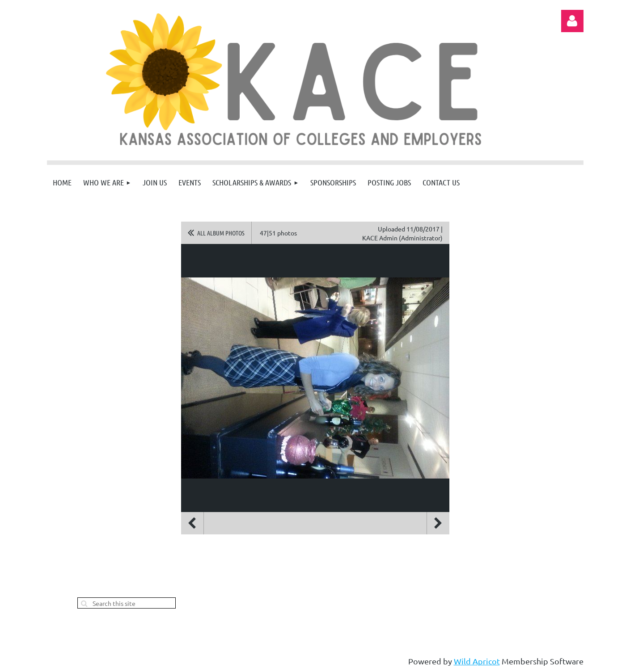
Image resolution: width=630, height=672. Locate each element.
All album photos (221, 233)
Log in (572, 21)
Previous (192, 523)
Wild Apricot (477, 661)
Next (438, 523)
